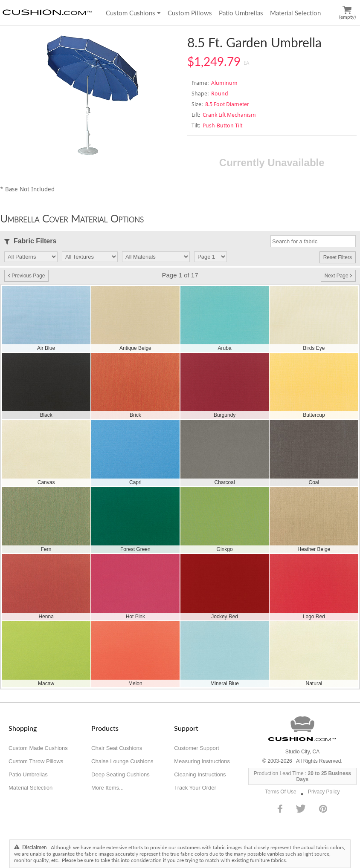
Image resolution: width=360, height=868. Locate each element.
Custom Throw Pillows (36, 761)
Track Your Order (195, 788)
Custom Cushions (133, 13)
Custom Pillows (190, 13)
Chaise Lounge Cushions (122, 761)
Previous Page (26, 276)
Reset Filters (338, 257)
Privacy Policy (324, 792)
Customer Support (197, 748)
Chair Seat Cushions (117, 748)
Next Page (338, 276)
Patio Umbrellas (241, 13)
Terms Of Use (280, 792)
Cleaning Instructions (200, 774)
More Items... (107, 788)
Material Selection (295, 13)
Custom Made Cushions (38, 748)
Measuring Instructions (202, 761)
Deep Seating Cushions (120, 774)
